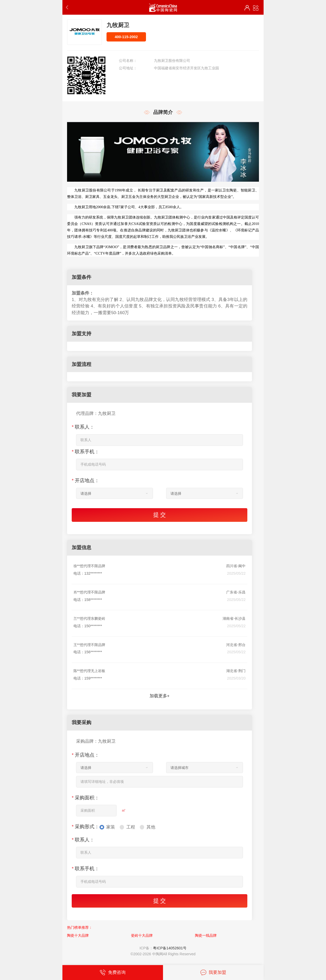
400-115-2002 (126, 37)
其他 (151, 827)
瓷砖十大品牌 (142, 935)
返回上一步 (68, 7)
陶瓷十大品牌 (78, 935)
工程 (131, 827)
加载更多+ (160, 696)
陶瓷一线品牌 (206, 935)
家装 (111, 827)
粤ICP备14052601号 (170, 948)
